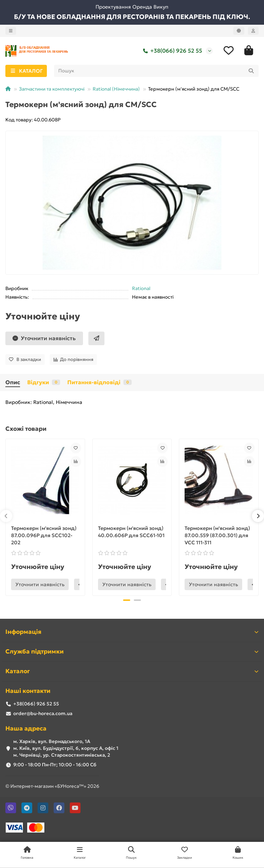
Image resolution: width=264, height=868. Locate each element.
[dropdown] (11, 31)
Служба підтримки (132, 652)
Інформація (132, 632)
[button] (6, 516)
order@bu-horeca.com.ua (43, 713)
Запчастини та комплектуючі (52, 89)
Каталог (132, 671)
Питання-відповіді (99, 382)
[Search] (157, 71)
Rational (141, 288)
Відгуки (44, 382)
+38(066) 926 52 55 (171, 51)
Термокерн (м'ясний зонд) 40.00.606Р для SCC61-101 (131, 532)
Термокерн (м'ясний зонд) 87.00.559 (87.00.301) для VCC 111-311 (217, 535)
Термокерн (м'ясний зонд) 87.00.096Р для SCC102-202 (44, 535)
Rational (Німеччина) (116, 89)
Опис (13, 382)
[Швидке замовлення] (96, 338)
